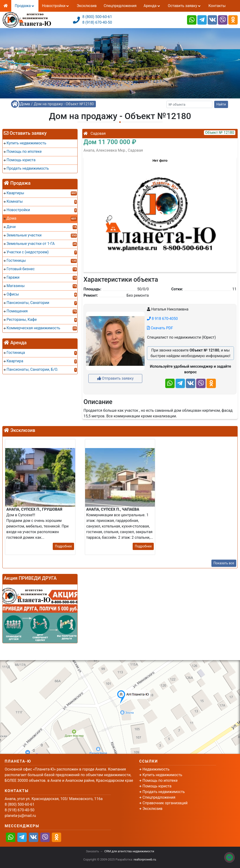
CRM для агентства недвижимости (129, 851)
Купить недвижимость (162, 775)
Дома (25, 104)
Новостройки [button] (56, 6)
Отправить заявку (115, 378)
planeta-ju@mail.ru (20, 816)
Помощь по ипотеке (160, 780)
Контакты (217, 6)
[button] (160, 212)
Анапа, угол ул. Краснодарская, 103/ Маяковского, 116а (54, 799)
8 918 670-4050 (162, 319)
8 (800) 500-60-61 (97, 17)
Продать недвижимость (164, 792)
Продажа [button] (25, 6)
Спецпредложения (120, 6)
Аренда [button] (152, 6)
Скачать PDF (160, 328)
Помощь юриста (157, 786)
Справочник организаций (165, 803)
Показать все (224, 563)
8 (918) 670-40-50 (97, 22)
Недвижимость (156, 769)
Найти (221, 104)
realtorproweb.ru (145, 859)
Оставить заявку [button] (185, 6)
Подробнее (63, 546)
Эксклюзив (87, 6)
